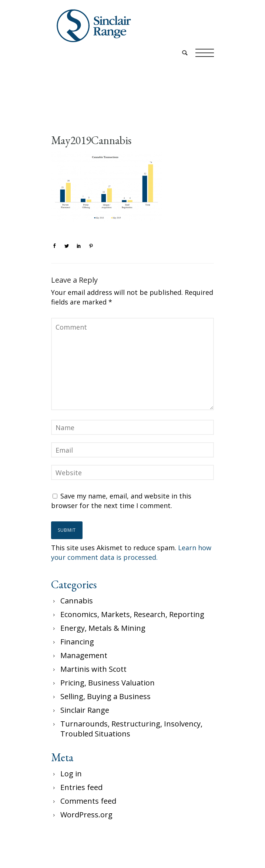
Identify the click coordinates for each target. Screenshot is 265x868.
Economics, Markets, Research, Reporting (132, 614)
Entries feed (81, 787)
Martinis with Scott (93, 669)
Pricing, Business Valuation (108, 683)
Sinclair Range (85, 710)
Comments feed (88, 801)
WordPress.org (86, 815)
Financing (77, 642)
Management (84, 655)
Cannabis (77, 601)
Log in (71, 774)
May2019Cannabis (91, 140)
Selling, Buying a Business (105, 696)
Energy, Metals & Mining (103, 628)
